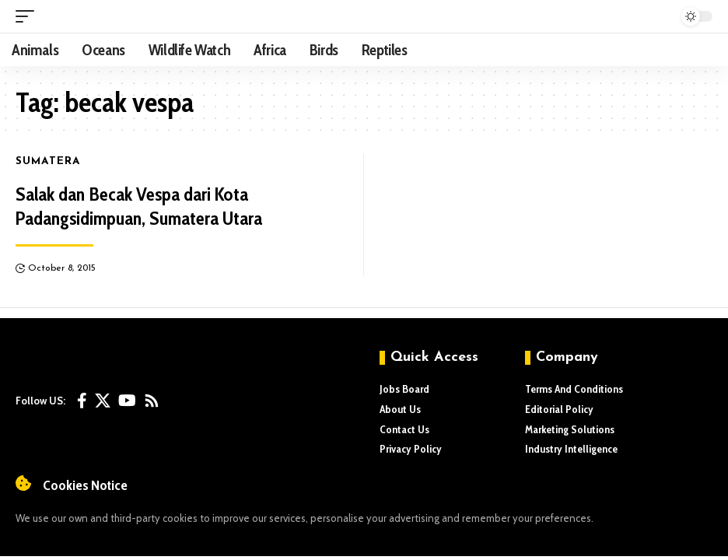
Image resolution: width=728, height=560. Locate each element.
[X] (103, 401)
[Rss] (152, 401)
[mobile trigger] (29, 16)
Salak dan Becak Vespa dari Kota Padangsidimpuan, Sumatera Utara (139, 206)
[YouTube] (127, 401)
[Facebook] (82, 401)
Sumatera (49, 162)
